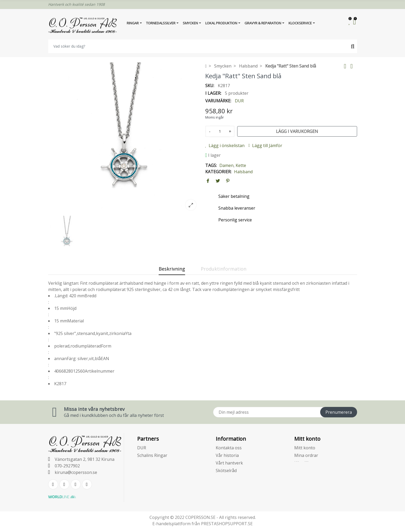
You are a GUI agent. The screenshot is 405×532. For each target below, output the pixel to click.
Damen (226, 165)
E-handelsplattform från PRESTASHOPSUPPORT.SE (202, 524)
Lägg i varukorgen (297, 131)
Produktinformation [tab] (224, 269)
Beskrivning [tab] (172, 269)
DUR (239, 101)
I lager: (213, 93)
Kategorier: (218, 172)
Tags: (211, 165)
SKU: (210, 86)
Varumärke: (218, 101)
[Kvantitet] (220, 131)
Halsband (243, 172)
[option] (124, 138)
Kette (241, 165)
